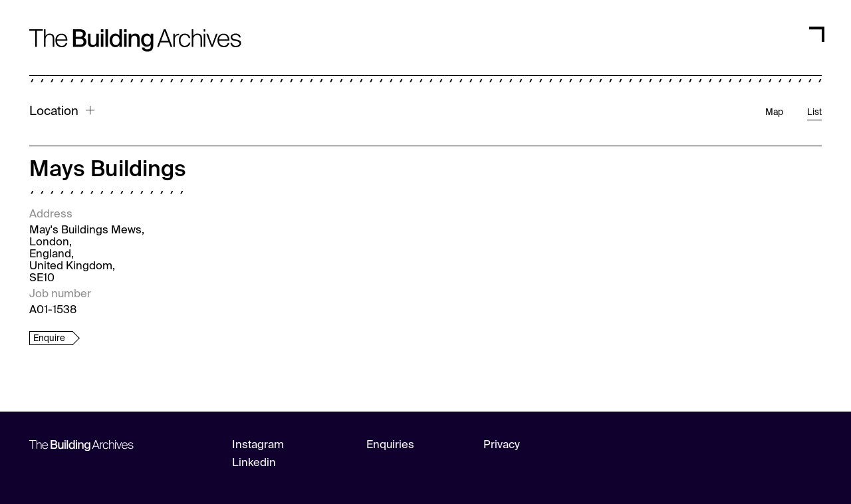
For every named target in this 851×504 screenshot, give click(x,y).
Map (774, 113)
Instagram (258, 445)
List (814, 113)
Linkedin (254, 463)
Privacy (502, 445)
